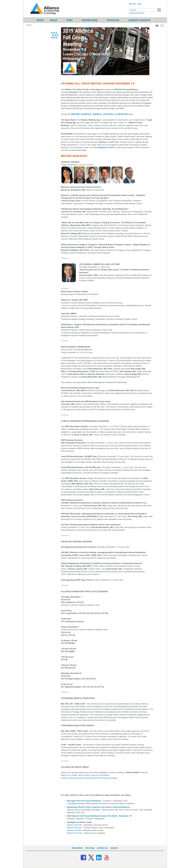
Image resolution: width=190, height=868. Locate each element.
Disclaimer (77, 848)
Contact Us (102, 848)
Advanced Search (137, 13)
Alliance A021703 (74, 825)
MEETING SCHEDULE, (81, 114)
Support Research (139, 20)
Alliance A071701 (74, 828)
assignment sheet (105, 147)
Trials (69, 20)
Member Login (135, 4)
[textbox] (145, 10)
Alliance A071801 (74, 830)
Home (40, 20)
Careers (114, 848)
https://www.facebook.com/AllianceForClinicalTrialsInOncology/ (90, 778)
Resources (113, 20)
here (84, 150)
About (53, 20)
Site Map (90, 848)
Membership (89, 20)
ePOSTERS (108, 114)
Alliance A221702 (74, 833)
